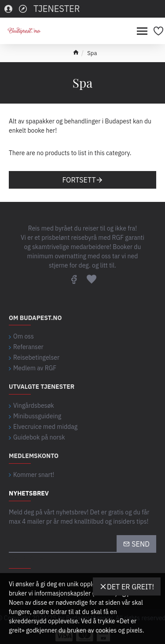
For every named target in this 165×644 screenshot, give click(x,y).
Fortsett (79, 180)
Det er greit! (130, 587)
